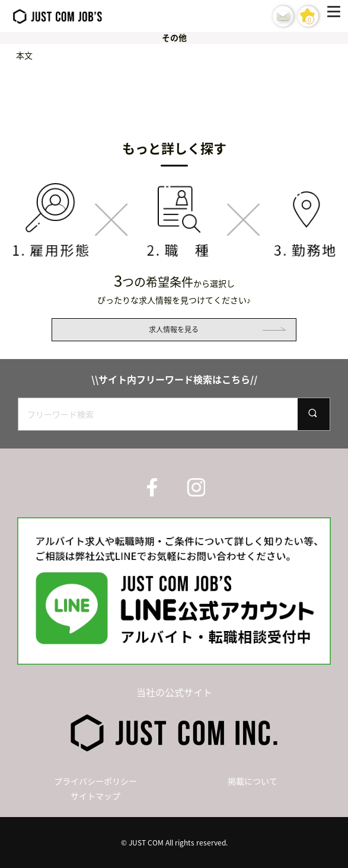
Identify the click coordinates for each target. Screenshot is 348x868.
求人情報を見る (174, 329)
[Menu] (336, 16)
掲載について (253, 781)
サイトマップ (95, 796)
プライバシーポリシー (95, 781)
